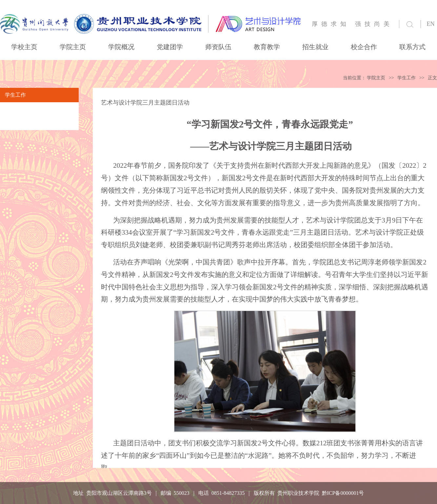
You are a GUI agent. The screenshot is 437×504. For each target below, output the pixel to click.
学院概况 (121, 47)
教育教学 (267, 47)
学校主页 (24, 47)
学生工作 (407, 78)
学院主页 (73, 47)
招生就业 (315, 47)
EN (431, 24)
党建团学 (170, 47)
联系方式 (412, 47)
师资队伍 (218, 47)
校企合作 (364, 47)
